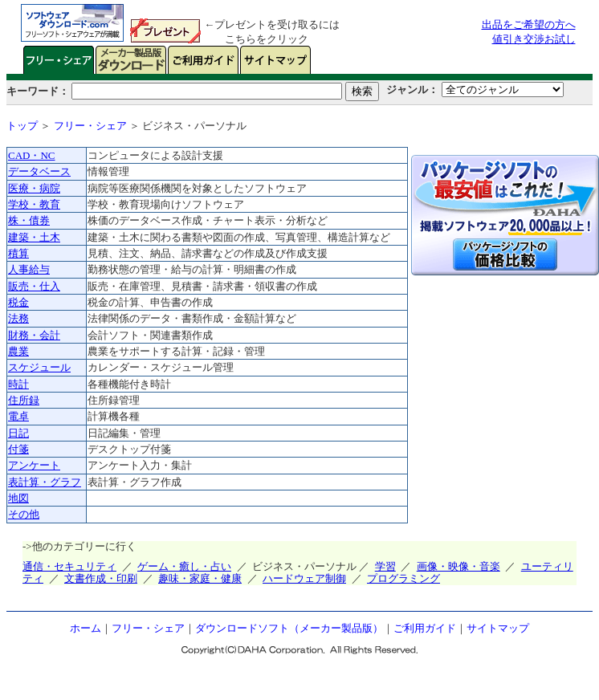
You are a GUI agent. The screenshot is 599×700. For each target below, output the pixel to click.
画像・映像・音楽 (458, 566)
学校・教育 (34, 204)
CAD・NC (32, 155)
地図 (18, 498)
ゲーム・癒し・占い (184, 566)
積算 (18, 253)
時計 (18, 384)
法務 (18, 318)
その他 (24, 514)
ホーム (86, 628)
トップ (22, 126)
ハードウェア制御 (304, 578)
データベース (39, 171)
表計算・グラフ (45, 482)
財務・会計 (34, 335)
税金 (18, 302)
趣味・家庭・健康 (200, 578)
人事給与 (29, 269)
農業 (18, 351)
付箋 (18, 449)
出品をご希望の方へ (529, 24)
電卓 (18, 416)
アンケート (34, 465)
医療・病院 (34, 188)
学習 (385, 566)
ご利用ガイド (425, 628)
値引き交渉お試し (534, 39)
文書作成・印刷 (101, 578)
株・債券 (29, 220)
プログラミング (403, 578)
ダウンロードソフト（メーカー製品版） (289, 628)
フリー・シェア (90, 126)
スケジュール (39, 367)
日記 (18, 433)
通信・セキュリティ (69, 566)
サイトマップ (498, 628)
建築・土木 (34, 237)
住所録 (24, 400)
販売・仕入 (34, 286)
